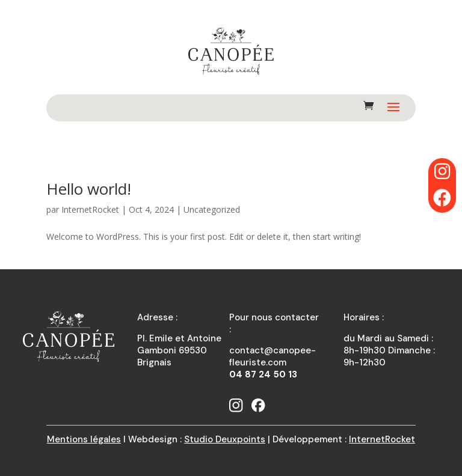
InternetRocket (90, 209)
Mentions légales (84, 439)
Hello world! (89, 189)
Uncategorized (212, 209)
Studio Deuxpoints (225, 439)
